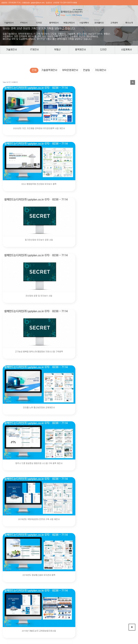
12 (53, 516)
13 (58, 516)
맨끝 (98, 516)
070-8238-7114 (14, 3)
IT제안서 (24, 23)
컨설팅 (86, 70)
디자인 (39, 23)
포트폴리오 (99, 23)
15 (67, 516)
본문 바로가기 (0, 0)
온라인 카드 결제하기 (104, 618)
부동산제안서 (69, 23)
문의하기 (94, 598)
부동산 (57, 50)
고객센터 (114, 23)
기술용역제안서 (49, 70)
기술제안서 (9, 23)
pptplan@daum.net (37, 3)
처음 (40, 516)
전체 (34, 70)
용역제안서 (54, 23)
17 (76, 516)
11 (49, 516)
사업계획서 (84, 23)
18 (80, 516)
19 (85, 516)
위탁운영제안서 (70, 70)
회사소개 (129, 23)
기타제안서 (100, 70)
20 (89, 516)
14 (62, 516)
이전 (44, 516)
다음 (94, 516)
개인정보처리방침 (27, 618)
